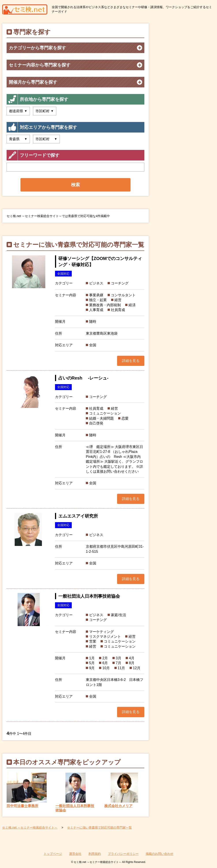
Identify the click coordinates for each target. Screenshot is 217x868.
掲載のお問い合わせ (160, 854)
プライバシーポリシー (123, 854)
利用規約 (95, 854)
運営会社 (75, 854)
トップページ (53, 854)
